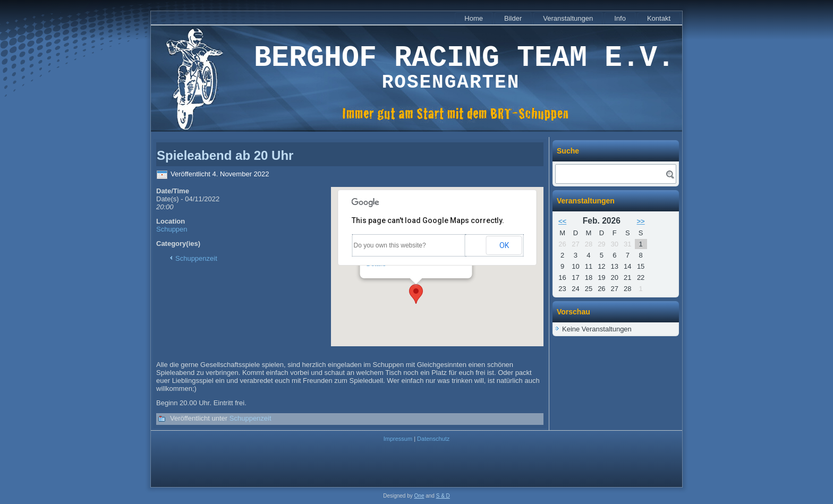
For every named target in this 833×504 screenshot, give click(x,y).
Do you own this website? (390, 245)
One (419, 496)
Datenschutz (433, 439)
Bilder (513, 18)
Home (474, 18)
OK (504, 245)
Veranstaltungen (568, 18)
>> (641, 221)
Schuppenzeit (196, 258)
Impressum (398, 439)
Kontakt (659, 18)
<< (562, 221)
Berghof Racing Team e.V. (464, 58)
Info (620, 18)
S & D (443, 496)
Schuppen (172, 229)
